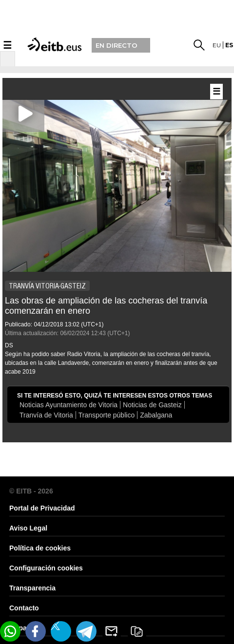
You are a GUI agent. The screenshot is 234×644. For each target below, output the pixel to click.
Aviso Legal (28, 528)
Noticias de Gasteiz (152, 405)
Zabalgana (156, 415)
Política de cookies (40, 548)
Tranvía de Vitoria (46, 415)
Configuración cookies (46, 568)
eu (217, 45)
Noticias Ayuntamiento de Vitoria (68, 405)
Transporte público (107, 415)
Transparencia (32, 588)
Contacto (24, 608)
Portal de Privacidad (42, 508)
